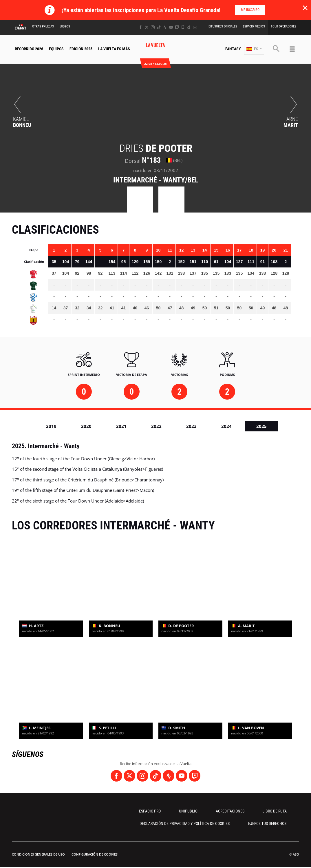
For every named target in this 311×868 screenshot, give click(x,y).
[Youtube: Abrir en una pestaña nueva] (171, 27)
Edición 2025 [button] (81, 49)
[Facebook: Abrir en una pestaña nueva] (141, 27)
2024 (226, 426)
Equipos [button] (56, 49)
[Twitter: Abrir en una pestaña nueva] (147, 27)
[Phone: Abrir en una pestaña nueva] (183, 27)
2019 (51, 426)
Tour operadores (283, 26)
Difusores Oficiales (223, 26)
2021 (121, 426)
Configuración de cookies (95, 854)
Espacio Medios (254, 26)
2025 (261, 426)
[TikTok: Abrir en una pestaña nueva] (159, 27)
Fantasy (233, 49)
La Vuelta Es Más (114, 49)
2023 (191, 426)
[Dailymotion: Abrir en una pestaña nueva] (189, 27)
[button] (254, 49)
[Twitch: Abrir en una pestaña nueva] (177, 27)
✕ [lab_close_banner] (305, 8)
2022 (156, 426)
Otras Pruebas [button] (43, 26)
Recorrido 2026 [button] (29, 49)
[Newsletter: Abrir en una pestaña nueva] (195, 27)
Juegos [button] (65, 26)
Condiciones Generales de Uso (38, 854)
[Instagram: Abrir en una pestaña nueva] (153, 27)
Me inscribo (250, 10)
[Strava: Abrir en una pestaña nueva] (165, 27)
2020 (86, 426)
